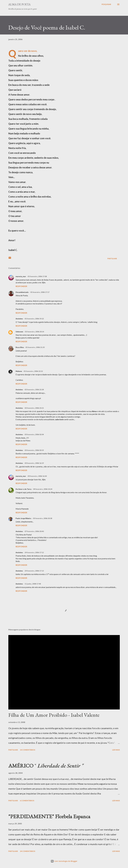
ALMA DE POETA (19, 4)
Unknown (19, 332)
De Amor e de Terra (23, 489)
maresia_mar (21, 276)
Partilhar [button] (112, 259)
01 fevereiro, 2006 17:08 (37, 276)
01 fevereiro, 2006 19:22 (34, 319)
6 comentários (27, 801)
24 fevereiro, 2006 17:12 (34, 552)
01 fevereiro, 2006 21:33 (35, 347)
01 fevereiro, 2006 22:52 (33, 371)
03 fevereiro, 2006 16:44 (37, 476)
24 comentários (28, 851)
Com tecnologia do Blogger (64, 861)
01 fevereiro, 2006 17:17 (40, 292)
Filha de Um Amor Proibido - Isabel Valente (54, 715)
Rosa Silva (20, 347)
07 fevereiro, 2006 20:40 (34, 531)
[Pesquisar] (106, 4)
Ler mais (116, 750)
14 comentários (28, 750)
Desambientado (22, 292)
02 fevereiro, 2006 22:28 (34, 390)
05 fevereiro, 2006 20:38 (43, 518)
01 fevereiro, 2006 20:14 (34, 332)
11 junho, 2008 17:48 (33, 584)
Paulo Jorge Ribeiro (23, 518)
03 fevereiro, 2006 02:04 (34, 434)
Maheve (19, 371)
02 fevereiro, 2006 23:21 (34, 408)
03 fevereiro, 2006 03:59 (34, 450)
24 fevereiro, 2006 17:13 (34, 571)
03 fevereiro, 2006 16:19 (34, 463)
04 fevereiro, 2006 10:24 (43, 489)
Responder (21, 286)
